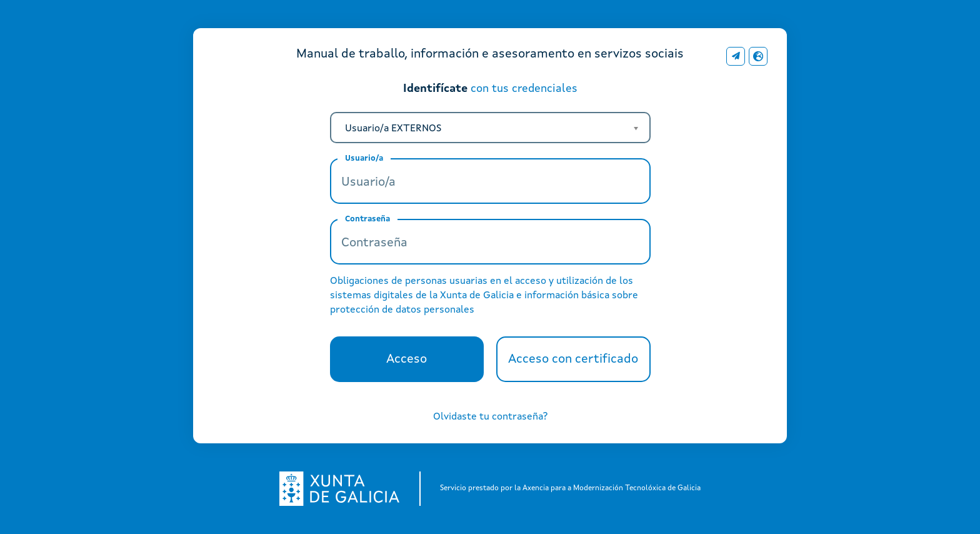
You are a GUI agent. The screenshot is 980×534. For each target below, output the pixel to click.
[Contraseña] (490, 242)
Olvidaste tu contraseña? (490, 417)
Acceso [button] (417, 364)
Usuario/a (364, 159)
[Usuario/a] (490, 181)
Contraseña (367, 219)
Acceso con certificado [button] (579, 364)
